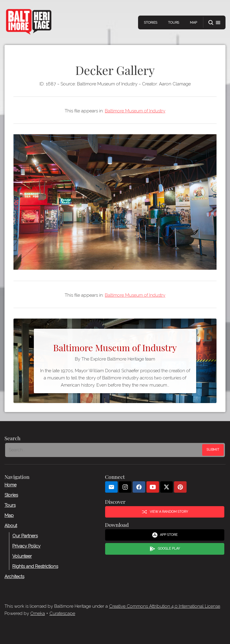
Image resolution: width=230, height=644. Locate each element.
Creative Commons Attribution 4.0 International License (165, 606)
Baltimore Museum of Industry (135, 111)
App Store (165, 535)
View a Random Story (165, 512)
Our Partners (25, 536)
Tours (174, 23)
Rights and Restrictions (35, 566)
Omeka (38, 613)
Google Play (165, 549)
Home (10, 485)
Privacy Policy (26, 546)
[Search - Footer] (104, 450)
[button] (214, 23)
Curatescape (62, 613)
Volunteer (22, 556)
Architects (14, 577)
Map (193, 23)
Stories (151, 23)
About (11, 526)
